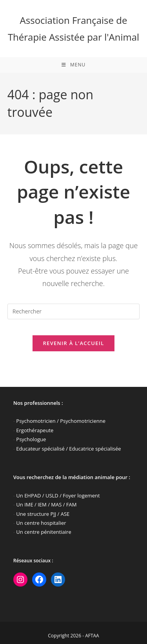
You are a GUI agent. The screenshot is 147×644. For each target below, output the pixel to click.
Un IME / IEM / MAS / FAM (46, 504)
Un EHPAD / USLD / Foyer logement (58, 496)
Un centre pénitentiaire (44, 532)
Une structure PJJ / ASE (43, 514)
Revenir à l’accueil (73, 343)
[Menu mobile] (73, 65)
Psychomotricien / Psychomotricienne (61, 421)
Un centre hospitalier (41, 523)
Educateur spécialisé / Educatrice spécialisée (68, 449)
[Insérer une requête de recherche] (74, 311)
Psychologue (31, 439)
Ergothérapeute (35, 430)
